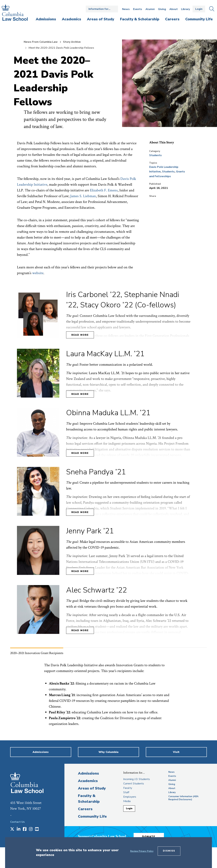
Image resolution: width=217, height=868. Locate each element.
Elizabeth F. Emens (104, 190)
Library (185, 9)
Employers (130, 797)
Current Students (134, 784)
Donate (149, 837)
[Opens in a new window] (12, 829)
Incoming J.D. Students (137, 779)
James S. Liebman (83, 196)
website (38, 273)
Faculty (128, 788)
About (174, 9)
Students (155, 155)
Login (199, 9)
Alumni (150, 9)
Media (127, 801)
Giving (162, 9)
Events (138, 9)
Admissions (88, 773)
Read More (80, 335)
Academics (88, 781)
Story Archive (72, 42)
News (126, 9)
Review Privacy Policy (142, 851)
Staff (126, 792)
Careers (85, 809)
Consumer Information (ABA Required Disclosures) (183, 798)
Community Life (92, 816)
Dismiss (169, 851)
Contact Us (17, 822)
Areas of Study (92, 788)
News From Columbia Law (41, 42)
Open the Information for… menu (102, 9)
